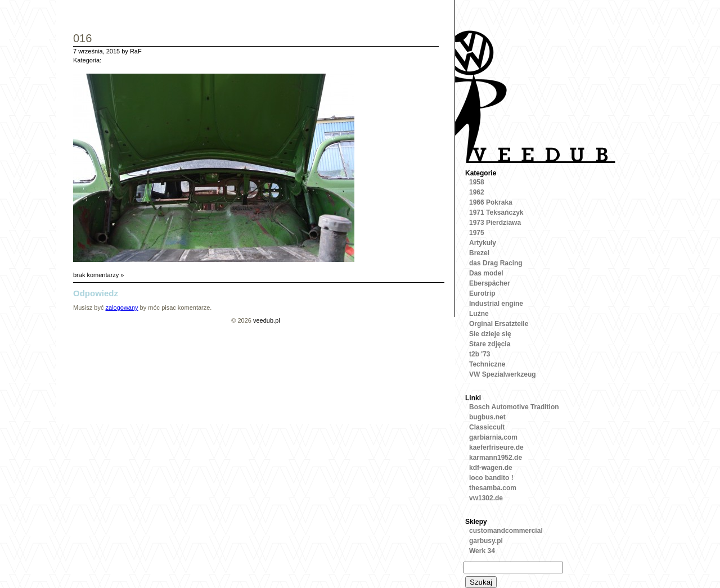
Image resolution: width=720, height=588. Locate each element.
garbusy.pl (486, 541)
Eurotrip (482, 293)
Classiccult (487, 427)
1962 (477, 192)
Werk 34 (482, 551)
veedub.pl (267, 320)
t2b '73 (480, 354)
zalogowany (121, 307)
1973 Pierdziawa (495, 223)
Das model (486, 273)
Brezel (479, 253)
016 (82, 39)
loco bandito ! (491, 478)
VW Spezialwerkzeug (503, 374)
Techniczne (487, 364)
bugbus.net (487, 417)
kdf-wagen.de (491, 468)
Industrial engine (496, 304)
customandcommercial (506, 531)
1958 (477, 182)
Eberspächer (490, 283)
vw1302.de (486, 498)
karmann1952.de (496, 458)
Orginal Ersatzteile (499, 324)
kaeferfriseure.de (496, 447)
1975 (477, 233)
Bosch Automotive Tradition (514, 407)
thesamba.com (493, 488)
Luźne (479, 314)
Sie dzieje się (490, 334)
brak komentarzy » (98, 275)
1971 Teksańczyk (496, 212)
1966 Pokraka (491, 202)
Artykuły (483, 243)
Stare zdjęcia (490, 344)
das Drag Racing (496, 263)
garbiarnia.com (493, 437)
